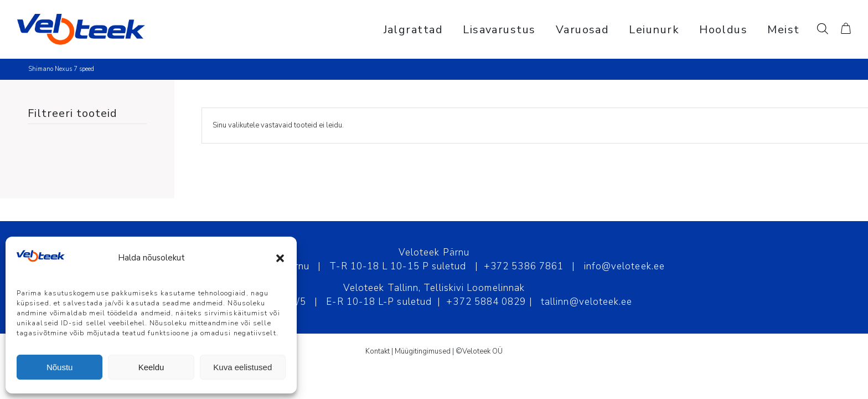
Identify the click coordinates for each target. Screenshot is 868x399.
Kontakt (378, 351)
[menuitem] (414, 29)
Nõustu (60, 367)
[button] (280, 258)
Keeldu (151, 367)
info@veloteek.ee (624, 266)
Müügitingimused (423, 351)
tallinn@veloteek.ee (587, 302)
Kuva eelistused (242, 367)
